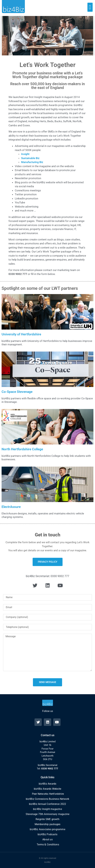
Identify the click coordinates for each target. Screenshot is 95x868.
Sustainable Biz (30, 158)
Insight (25, 154)
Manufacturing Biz (32, 162)
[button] (90, 7)
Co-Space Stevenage (17, 392)
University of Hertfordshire (21, 334)
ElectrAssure (11, 507)
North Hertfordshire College (22, 449)
